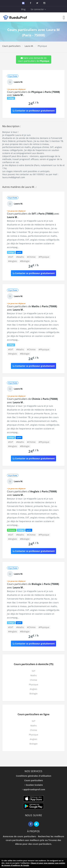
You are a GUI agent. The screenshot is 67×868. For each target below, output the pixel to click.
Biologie (33, 694)
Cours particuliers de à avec (33, 93)
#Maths (20, 257)
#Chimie (31, 257)
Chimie (33, 680)
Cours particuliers (11, 46)
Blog (23, 9)
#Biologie (25, 261)
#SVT (11, 257)
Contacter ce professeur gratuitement (33, 111)
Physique (33, 684)
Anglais (33, 689)
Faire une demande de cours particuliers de (34, 59)
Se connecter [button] (38, 9)
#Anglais (13, 261)
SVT (34, 671)
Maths (34, 675)
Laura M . (29, 46)
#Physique (44, 257)
